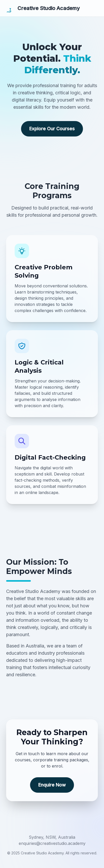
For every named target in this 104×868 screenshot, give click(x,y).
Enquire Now (52, 785)
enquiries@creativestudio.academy (52, 843)
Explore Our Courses (52, 129)
